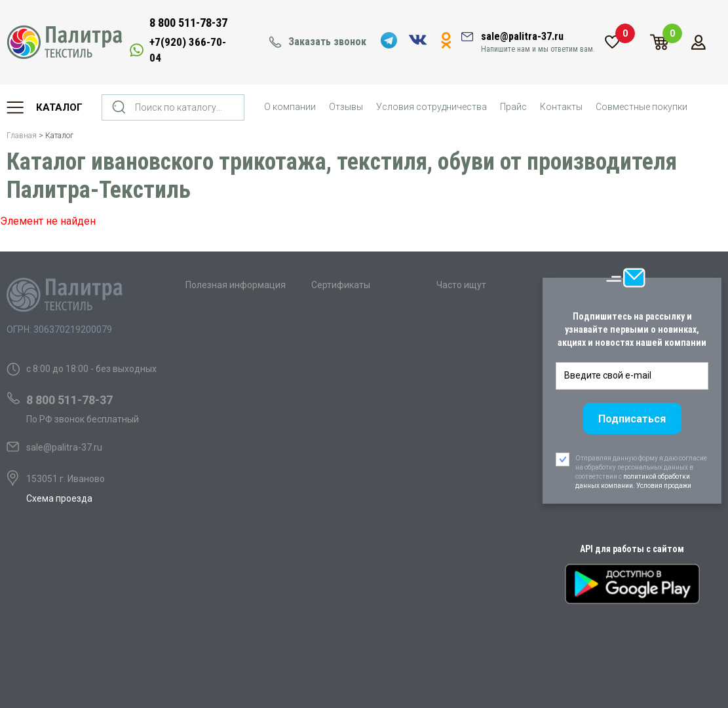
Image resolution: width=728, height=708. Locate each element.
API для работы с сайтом (632, 549)
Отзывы (346, 107)
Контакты (561, 107)
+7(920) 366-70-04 (188, 50)
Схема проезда (59, 498)
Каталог (59, 107)
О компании (290, 107)
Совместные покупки (642, 107)
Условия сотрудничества (431, 107)
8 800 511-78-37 (188, 23)
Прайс (513, 107)
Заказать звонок (327, 42)
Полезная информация (236, 285)
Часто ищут (461, 285)
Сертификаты (341, 285)
